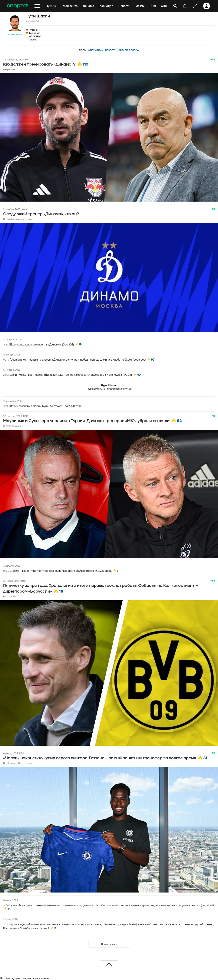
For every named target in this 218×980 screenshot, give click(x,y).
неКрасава (9, 69)
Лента (82, 50)
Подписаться (14, 34)
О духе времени (12, 426)
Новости (111, 50)
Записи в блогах (129, 50)
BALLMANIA (10, 596)
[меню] (37, 6)
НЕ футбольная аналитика (18, 219)
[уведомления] (185, 6)
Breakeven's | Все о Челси (18, 763)
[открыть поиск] (175, 6)
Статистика (95, 50)
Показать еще (109, 944)
